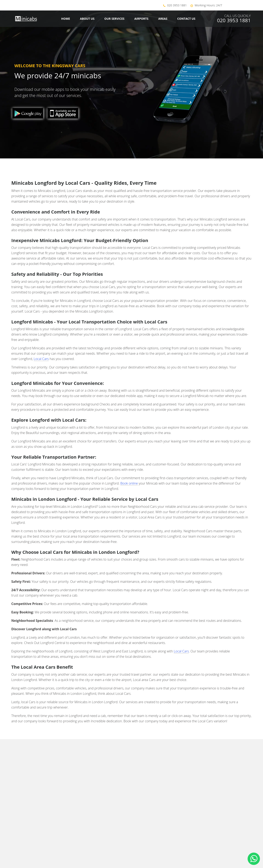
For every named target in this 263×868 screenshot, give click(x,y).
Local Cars (41, 359)
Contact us (186, 19)
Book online (129, 483)
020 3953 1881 (177, 5)
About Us (87, 19)
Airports (141, 19)
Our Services (114, 19)
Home (66, 19)
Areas (163, 19)
